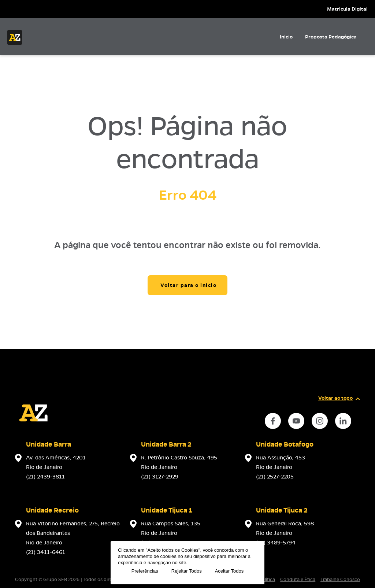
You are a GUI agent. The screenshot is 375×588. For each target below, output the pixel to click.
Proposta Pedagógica (331, 37)
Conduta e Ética (298, 580)
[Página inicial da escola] (33, 429)
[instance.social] (273, 421)
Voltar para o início (188, 285)
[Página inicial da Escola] (15, 37)
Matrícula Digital (347, 9)
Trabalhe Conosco (340, 580)
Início (286, 37)
